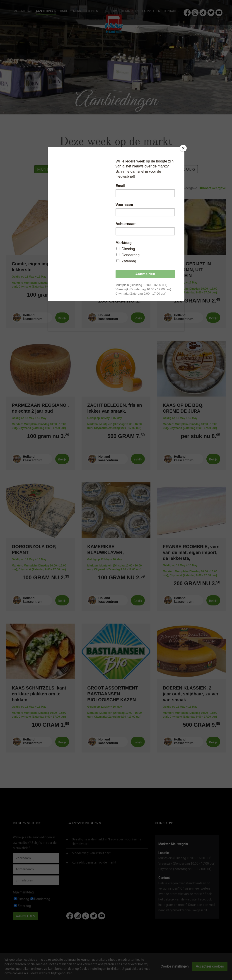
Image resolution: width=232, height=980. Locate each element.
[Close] (183, 148)
